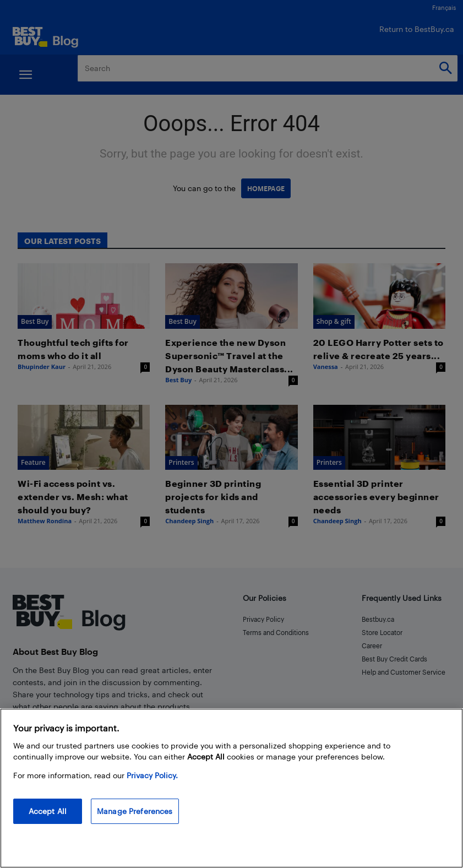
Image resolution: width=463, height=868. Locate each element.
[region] (231, 788)
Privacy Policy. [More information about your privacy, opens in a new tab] (152, 775)
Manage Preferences (135, 811)
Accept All (48, 811)
